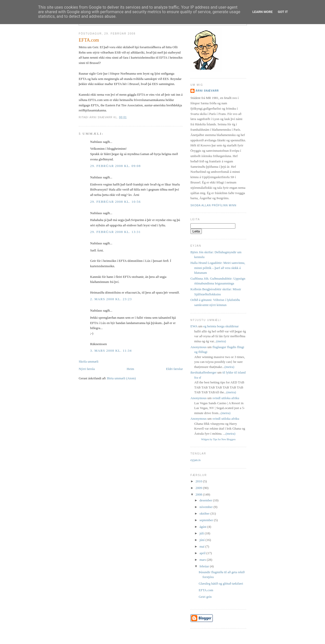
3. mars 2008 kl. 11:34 (111, 351)
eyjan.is (196, 460)
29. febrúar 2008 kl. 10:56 (115, 202)
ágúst (204, 527)
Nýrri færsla (87, 369)
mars (203, 560)
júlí (202, 533)
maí (202, 546)
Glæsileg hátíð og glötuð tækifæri (221, 583)
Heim (130, 369)
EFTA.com (89, 40)
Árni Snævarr (207, 91)
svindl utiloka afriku (226, 398)
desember (206, 500)
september (207, 520)
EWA (194, 326)
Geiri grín (205, 597)
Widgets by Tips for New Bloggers (218, 439)
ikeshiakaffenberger (204, 372)
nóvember (207, 507)
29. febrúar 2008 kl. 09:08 (115, 166)
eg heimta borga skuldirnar (221, 326)
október (205, 513)
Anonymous (199, 347)
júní (202, 540)
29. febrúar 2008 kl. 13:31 (115, 232)
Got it (283, 12)
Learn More (263, 12)
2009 (199, 488)
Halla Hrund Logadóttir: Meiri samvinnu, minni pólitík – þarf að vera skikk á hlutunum (218, 268)
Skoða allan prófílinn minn (213, 205)
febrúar (205, 566)
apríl (203, 553)
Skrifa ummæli (89, 361)
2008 (199, 494)
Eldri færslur (174, 369)
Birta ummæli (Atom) (121, 378)
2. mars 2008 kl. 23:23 (111, 299)
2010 (199, 481)
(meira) (221, 341)
